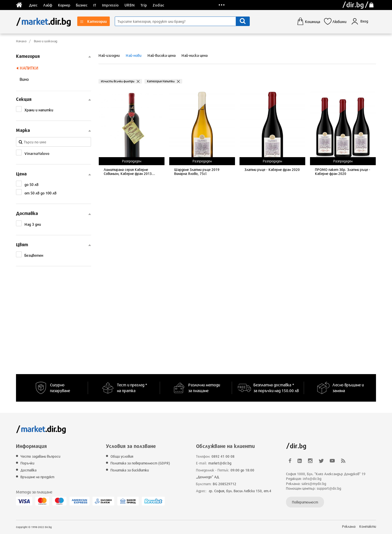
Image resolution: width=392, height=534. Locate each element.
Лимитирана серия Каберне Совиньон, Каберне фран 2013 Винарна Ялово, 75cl (128, 172)
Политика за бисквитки (130, 470)
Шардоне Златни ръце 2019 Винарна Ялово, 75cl (197, 172)
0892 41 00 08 (223, 456)
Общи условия (122, 456)
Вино (24, 79)
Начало (21, 41)
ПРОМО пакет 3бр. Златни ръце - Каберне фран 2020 (343, 172)
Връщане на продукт (37, 477)
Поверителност (305, 502)
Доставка (28, 470)
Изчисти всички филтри (118, 81)
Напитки (29, 68)
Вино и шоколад (46, 41)
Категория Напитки (161, 81)
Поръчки (27, 463)
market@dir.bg (220, 463)
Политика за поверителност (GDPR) (140, 463)
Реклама (349, 526)
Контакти (368, 526)
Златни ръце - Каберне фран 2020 (272, 170)
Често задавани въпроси (40, 456)
